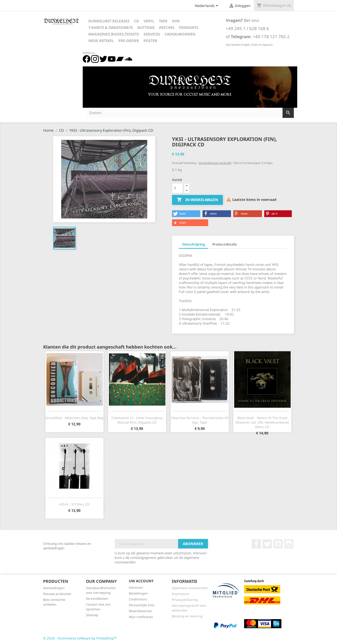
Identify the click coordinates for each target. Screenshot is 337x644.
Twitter (267, 544)
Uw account (141, 581)
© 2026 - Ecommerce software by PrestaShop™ (80, 638)
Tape (163, 21)
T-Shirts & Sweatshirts (111, 28)
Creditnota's (138, 599)
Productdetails (225, 244)
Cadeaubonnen (180, 34)
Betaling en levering (187, 616)
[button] (186, 214)
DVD (176, 21)
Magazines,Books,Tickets (114, 34)
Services (152, 34)
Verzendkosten (97, 598)
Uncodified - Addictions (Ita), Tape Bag (74, 418)
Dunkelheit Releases (109, 21)
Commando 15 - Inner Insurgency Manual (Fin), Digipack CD (137, 420)
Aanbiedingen (54, 588)
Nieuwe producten (57, 594)
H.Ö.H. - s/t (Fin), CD (74, 504)
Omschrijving (193, 244)
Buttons (146, 28)
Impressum (180, 594)
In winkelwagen (197, 200)
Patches (167, 28)
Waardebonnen (141, 611)
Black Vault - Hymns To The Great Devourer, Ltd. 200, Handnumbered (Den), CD (262, 422)
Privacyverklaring (185, 600)
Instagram (289, 544)
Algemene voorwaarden (190, 588)
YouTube (278, 544)
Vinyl (149, 21)
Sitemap (92, 615)
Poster (150, 41)
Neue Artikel (101, 41)
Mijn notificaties (141, 617)
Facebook (256, 544)
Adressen (136, 587)
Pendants (189, 28)
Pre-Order (129, 41)
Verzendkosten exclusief (215, 163)
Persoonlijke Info (141, 605)
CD (137, 21)
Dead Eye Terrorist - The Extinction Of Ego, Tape (200, 420)
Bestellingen (138, 593)
